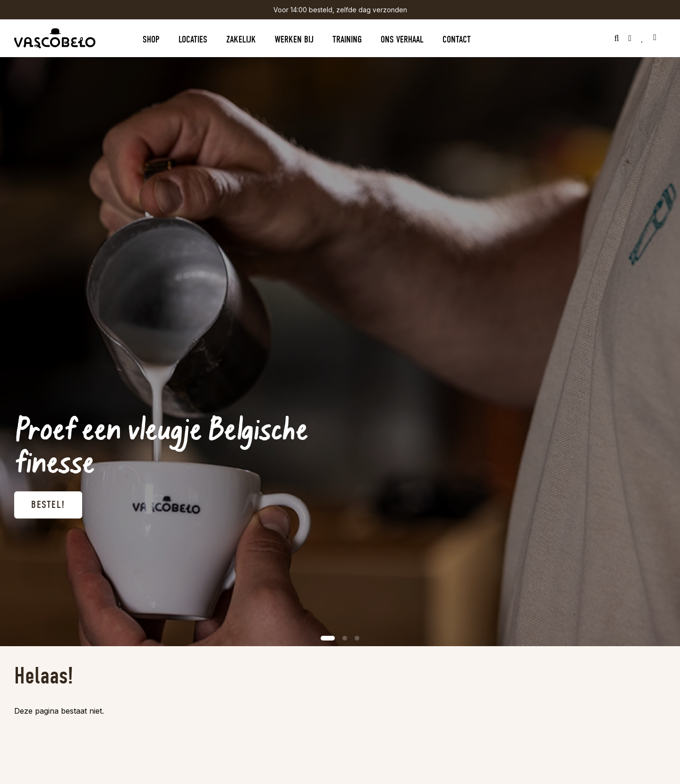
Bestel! (48, 505)
